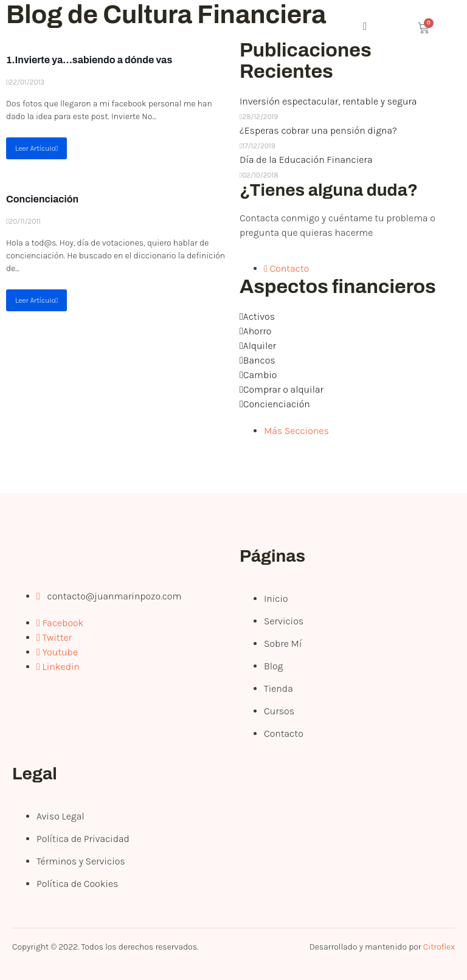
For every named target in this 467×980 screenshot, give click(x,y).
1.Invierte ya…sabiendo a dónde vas (89, 60)
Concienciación (42, 199)
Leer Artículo (36, 148)
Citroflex (439, 947)
